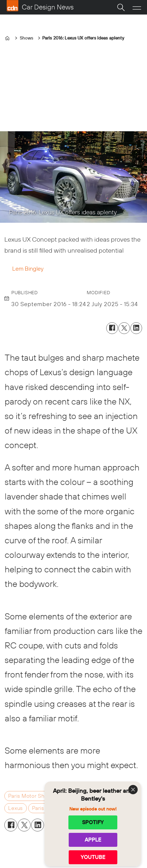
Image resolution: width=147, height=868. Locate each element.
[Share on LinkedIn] (136, 328)
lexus (15, 808)
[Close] (133, 790)
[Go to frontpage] (40, 6)
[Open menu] (137, 7)
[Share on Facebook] (112, 328)
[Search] (121, 7)
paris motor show (30, 796)
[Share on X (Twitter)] (124, 328)
